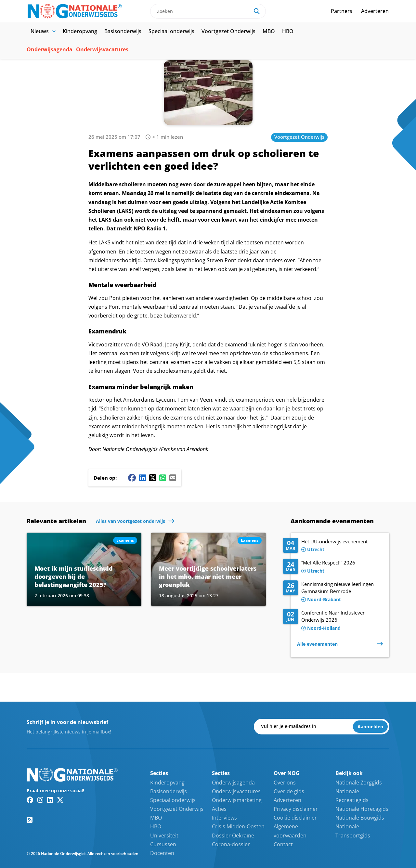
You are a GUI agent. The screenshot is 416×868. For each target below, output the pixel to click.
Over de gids (289, 791)
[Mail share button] (173, 478)
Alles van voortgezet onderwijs (130, 521)
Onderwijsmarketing (237, 800)
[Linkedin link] (50, 800)
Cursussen (163, 844)
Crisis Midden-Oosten (238, 826)
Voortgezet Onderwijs (228, 31)
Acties (219, 809)
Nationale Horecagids (362, 809)
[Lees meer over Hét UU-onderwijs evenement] (333, 546)
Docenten (162, 853)
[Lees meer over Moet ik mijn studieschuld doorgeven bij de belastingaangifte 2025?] (84, 569)
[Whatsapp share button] (163, 478)
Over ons (285, 783)
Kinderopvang (80, 31)
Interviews (224, 818)
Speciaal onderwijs (171, 31)
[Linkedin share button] (143, 478)
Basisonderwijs (123, 31)
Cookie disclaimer (295, 818)
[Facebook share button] (132, 478)
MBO (269, 31)
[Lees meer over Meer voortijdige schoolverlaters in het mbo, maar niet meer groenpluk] (208, 569)
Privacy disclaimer (296, 809)
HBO (288, 31)
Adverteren (375, 11)
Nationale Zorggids (359, 783)
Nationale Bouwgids (360, 818)
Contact (283, 844)
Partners (342, 11)
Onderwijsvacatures (102, 49)
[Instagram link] (40, 800)
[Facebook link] (30, 800)
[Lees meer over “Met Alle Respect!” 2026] (333, 567)
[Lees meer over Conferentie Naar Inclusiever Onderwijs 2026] (333, 621)
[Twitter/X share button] (153, 478)
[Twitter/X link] (60, 800)
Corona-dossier (231, 844)
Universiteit (164, 836)
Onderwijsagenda (50, 49)
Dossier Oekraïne (233, 836)
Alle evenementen (317, 644)
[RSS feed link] (30, 820)
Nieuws (43, 31)
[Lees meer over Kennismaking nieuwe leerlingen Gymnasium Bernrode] (333, 592)
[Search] (257, 11)
